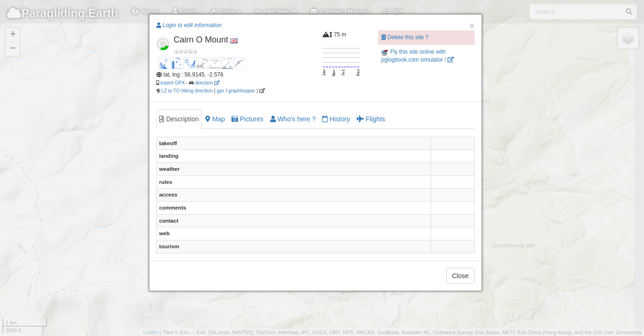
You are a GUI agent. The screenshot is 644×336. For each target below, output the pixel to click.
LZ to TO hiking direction (186, 91)
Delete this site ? (405, 37)
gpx (221, 91)
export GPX (173, 83)
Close (461, 276)
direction (207, 83)
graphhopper (241, 91)
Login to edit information (189, 25)
